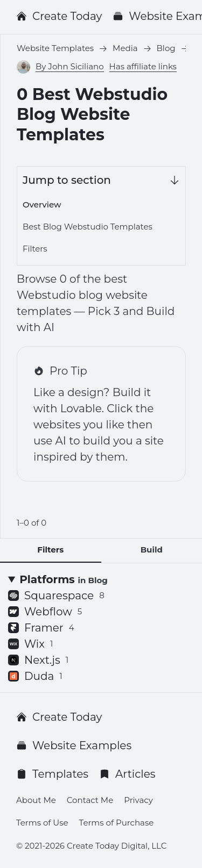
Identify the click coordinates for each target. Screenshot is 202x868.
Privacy (138, 800)
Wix (30, 644)
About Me (36, 800)
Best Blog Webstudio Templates (88, 227)
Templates (52, 774)
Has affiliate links (143, 66)
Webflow (45, 612)
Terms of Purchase (117, 823)
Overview (42, 205)
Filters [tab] (50, 550)
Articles (127, 774)
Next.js (38, 660)
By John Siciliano (70, 66)
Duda (35, 676)
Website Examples (74, 745)
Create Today (59, 16)
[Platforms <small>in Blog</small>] (101, 579)
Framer (41, 628)
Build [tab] (152, 550)
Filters (35, 249)
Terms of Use (42, 823)
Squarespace (56, 596)
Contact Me (90, 800)
